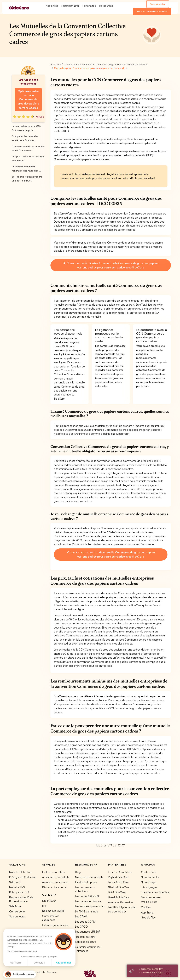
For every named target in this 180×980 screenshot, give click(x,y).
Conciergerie (17, 911)
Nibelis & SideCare (119, 887)
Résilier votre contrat (54, 887)
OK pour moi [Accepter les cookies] (64, 963)
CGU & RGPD (149, 902)
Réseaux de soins (85, 937)
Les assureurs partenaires (90, 906)
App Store (147, 912)
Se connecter (158, 4)
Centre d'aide (149, 872)
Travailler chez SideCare (155, 892)
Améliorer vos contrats (56, 877)
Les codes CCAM (85, 922)
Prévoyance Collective (23, 877)
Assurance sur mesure (55, 882)
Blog (78, 872)
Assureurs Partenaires (121, 902)
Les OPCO (81, 927)
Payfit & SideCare (118, 877)
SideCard (15, 882)
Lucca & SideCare (118, 882)
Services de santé (86, 942)
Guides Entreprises (86, 882)
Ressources (106, 6)
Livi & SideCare (117, 892)
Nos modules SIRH (53, 911)
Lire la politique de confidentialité (22, 951)
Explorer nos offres (53, 872)
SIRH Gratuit (49, 901)
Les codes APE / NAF (87, 896)
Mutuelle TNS (17, 887)
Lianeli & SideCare (119, 897)
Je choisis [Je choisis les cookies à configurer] (39, 963)
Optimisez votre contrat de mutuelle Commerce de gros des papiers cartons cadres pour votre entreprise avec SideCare (111, 554)
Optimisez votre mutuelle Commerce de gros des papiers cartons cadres (28, 99)
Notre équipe (149, 882)
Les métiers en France (88, 901)
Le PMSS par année (87, 911)
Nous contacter (150, 877)
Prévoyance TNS (19, 892)
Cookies (146, 907)
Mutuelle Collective (20, 872)
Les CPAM (81, 916)
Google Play (148, 917)
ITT (44, 906)
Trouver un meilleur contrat (152, 11)
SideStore (15, 906)
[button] (20, 974)
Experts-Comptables (120, 872)
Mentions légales (151, 897)
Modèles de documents (89, 877)
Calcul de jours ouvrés (55, 925)
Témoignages (149, 887)
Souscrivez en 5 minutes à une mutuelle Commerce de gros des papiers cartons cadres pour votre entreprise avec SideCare (111, 265)
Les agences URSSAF (88, 932)
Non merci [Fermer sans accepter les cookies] (15, 963)
